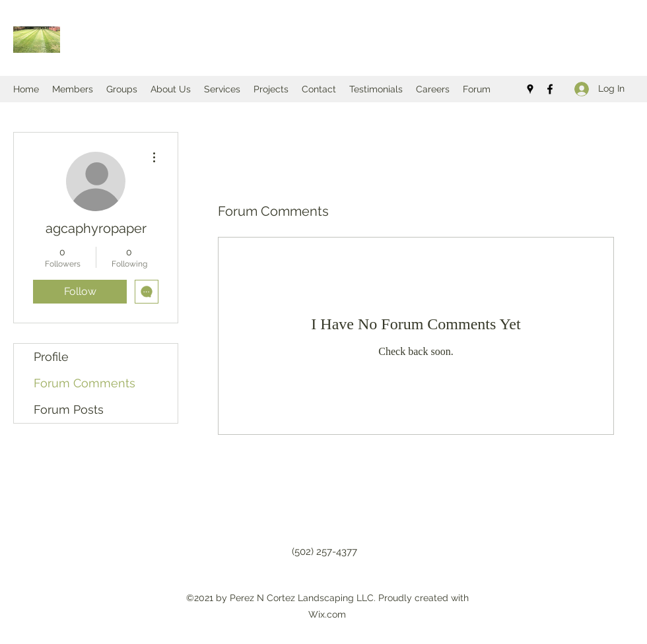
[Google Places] (530, 89)
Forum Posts (69, 409)
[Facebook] (550, 89)
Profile (51, 357)
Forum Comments (85, 383)
